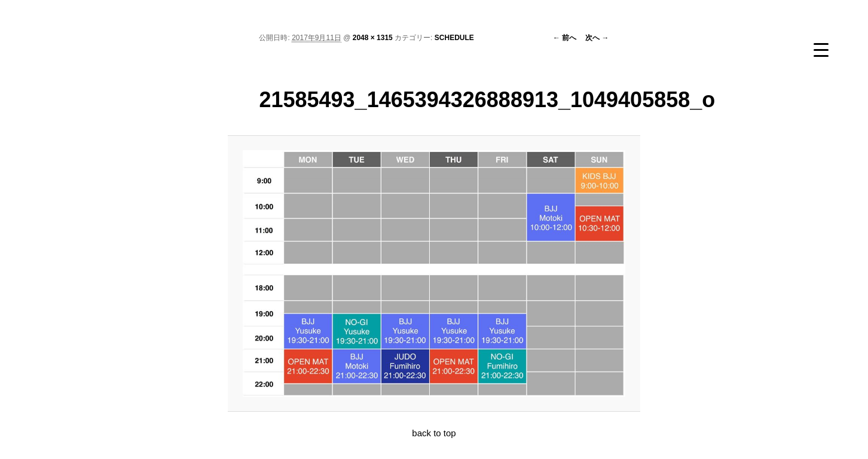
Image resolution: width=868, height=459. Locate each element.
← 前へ (565, 38)
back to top (434, 433)
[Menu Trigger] (821, 50)
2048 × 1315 (373, 38)
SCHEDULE (454, 38)
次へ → (597, 38)
